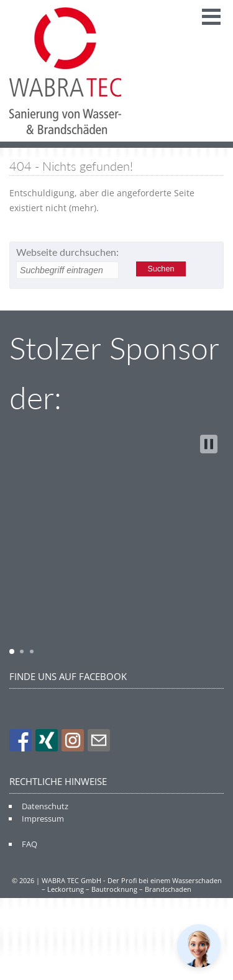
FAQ (30, 844)
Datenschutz (45, 806)
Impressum (43, 819)
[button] (209, 444)
